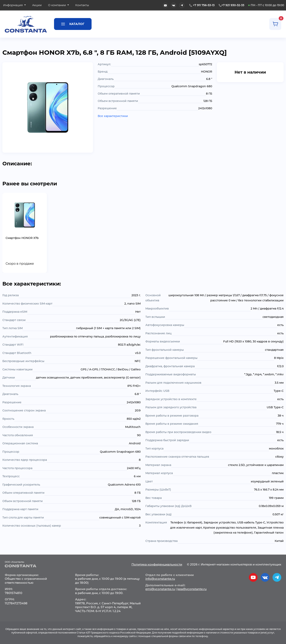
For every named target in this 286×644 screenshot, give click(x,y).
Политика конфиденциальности (157, 564)
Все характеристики (113, 116)
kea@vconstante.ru (192, 589)
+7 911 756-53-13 (204, 5)
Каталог (73, 24)
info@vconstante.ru (160, 579)
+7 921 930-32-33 (233, 5)
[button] (14, 5)
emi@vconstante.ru (160, 589)
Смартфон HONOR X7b (22, 238)
